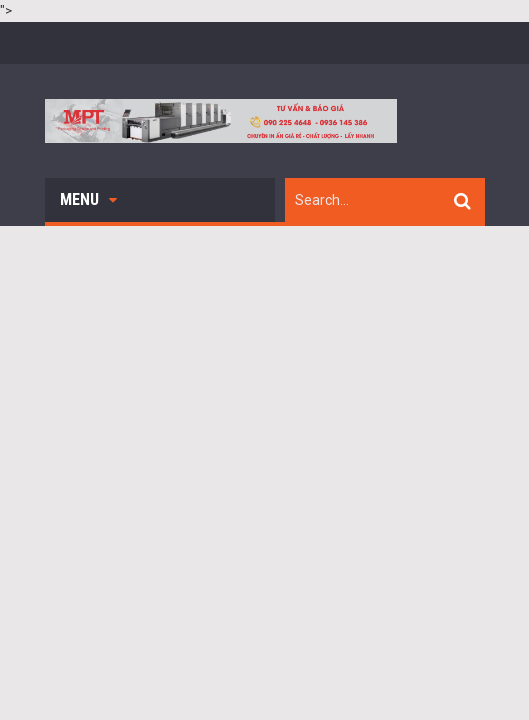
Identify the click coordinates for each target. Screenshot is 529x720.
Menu (88, 199)
